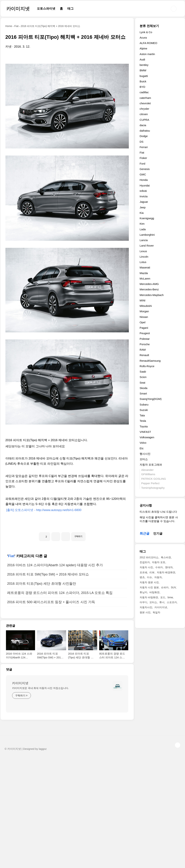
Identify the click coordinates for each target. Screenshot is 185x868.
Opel (143, 322)
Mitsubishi (146, 306)
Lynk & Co (146, 32)
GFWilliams (148, 474)
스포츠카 (172, 602)
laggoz (43, 859)
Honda (144, 180)
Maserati (145, 267)
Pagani (144, 328)
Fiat (11, 666)
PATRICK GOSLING (154, 479)
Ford (142, 164)
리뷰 (152, 572)
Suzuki (144, 410)
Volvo (143, 443)
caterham (145, 98)
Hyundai (145, 185)
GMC (143, 174)
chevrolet (145, 103)
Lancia (144, 240)
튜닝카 (143, 592)
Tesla (143, 421)
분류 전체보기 (149, 26)
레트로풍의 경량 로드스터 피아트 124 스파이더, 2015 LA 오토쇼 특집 (60, 703)
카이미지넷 (18, 9)
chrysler (144, 109)
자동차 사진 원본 (149, 587)
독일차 (156, 612)
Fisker (143, 158)
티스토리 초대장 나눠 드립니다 (158, 512)
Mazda (144, 273)
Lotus (143, 262)
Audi (142, 59)
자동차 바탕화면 (149, 597)
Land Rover (147, 246)
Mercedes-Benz (149, 289)
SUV (173, 587)
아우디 (143, 602)
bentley (144, 65)
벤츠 (142, 577)
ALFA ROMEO (149, 43)
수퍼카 (159, 567)
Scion (143, 377)
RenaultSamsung (150, 361)
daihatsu (145, 131)
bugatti (144, 76)
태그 (70, 9)
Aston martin (147, 54)
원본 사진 (145, 612)
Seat (142, 383)
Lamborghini (147, 235)
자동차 (158, 577)
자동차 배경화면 (166, 572)
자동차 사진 (146, 567)
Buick (143, 81)
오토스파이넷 (46, 9)
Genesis (145, 169)
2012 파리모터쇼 (149, 557)
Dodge (144, 136)
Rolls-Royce (147, 366)
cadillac (144, 92)
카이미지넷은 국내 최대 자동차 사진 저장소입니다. (41, 798)
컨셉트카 (145, 562)
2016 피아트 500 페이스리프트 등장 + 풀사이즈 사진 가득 (51, 712)
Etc (142, 448)
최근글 (145, 533)
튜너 (162, 602)
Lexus (143, 251)
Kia (142, 213)
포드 (163, 597)
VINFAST (145, 432)
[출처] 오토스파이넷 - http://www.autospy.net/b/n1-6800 (43, 570)
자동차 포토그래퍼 (151, 465)
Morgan (144, 311)
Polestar (145, 339)
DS (142, 142)
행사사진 (145, 454)
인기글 (158, 534)
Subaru (144, 404)
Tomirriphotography (153, 488)
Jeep (143, 207)
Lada (143, 229)
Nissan (144, 317)
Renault (144, 355)
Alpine (143, 48)
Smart (143, 393)
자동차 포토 (159, 562)
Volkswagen (147, 437)
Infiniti (143, 191)
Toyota (144, 426)
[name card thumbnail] (117, 796)
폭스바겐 (166, 557)
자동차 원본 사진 (149, 582)
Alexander (147, 470)
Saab (143, 372)
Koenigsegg (147, 218)
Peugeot (145, 333)
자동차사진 (146, 607)
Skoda (144, 388)
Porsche (145, 344)
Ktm (142, 224)
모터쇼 (144, 459)
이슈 (149, 577)
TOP (178, 856)
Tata (142, 415)
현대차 (169, 567)
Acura (143, 38)
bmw (170, 597)
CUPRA (144, 120)
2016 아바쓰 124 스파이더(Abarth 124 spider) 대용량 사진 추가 (55, 675)
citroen (144, 114)
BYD (142, 87)
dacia (143, 125)
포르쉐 (143, 572)
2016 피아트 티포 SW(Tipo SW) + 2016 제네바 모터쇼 (48, 685)
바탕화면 (154, 592)
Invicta (144, 196)
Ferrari (144, 147)
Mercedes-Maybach (152, 295)
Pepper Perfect (150, 483)
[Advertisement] (67, 83)
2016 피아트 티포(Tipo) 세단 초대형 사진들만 (42, 694)
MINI (143, 300)
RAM (143, 350)
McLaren (145, 279)
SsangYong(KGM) (151, 399)
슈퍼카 (165, 587)
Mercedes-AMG (149, 284)
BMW (143, 70)
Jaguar (144, 202)
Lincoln (144, 257)
